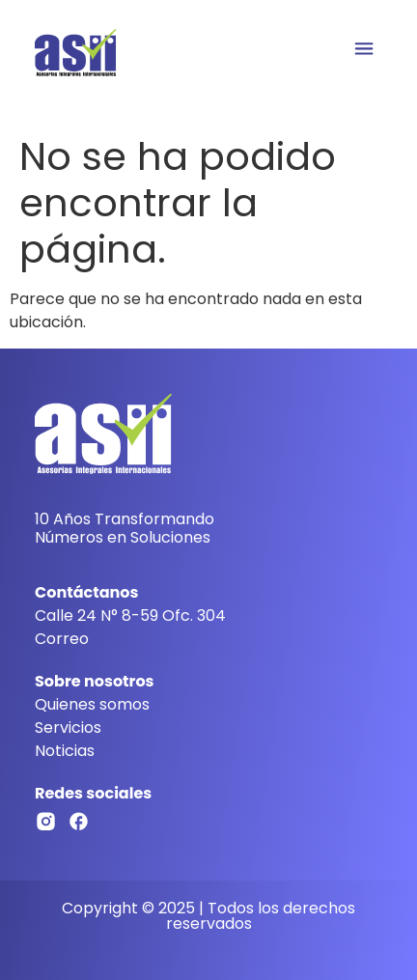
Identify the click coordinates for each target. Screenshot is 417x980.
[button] (363, 50)
